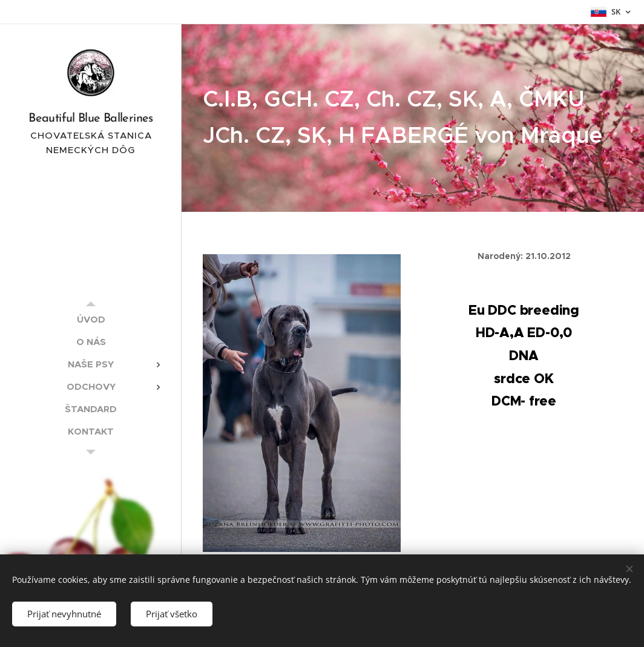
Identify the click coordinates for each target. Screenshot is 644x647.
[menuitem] (91, 319)
